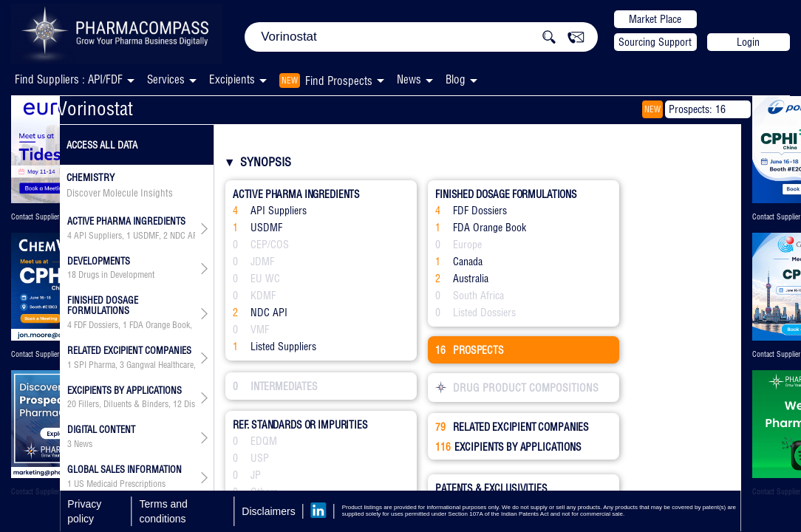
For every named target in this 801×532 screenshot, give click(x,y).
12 (177, 404)
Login (748, 42)
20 (72, 404)
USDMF (146, 236)
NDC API (185, 236)
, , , (131, 236)
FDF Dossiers (96, 325)
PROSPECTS (470, 350)
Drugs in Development (116, 275)
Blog (456, 79)
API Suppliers (98, 236)
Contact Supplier (35, 217)
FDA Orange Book (160, 325)
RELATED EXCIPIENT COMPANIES (512, 427)
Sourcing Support (655, 42)
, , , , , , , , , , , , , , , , (131, 404)
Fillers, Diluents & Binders (123, 404)
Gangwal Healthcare (160, 365)
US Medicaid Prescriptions (120, 484)
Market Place (655, 19)
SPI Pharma (95, 365)
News (409, 79)
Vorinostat (95, 108)
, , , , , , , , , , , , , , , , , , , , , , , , (131, 365)
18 (72, 275)
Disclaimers (268, 511)
